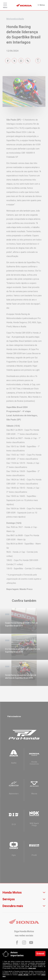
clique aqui (32, 968)
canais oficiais (23, 975)
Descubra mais (13, 906)
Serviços (9, 899)
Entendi (40, 953)
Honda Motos (12, 892)
